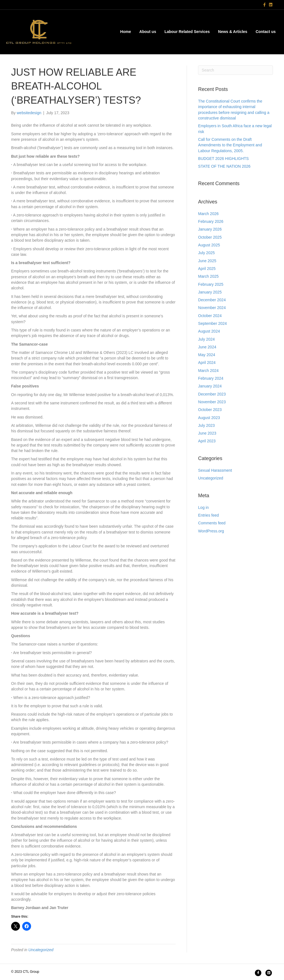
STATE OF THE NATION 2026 (224, 166)
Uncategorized (41, 950)
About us (148, 32)
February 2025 (211, 284)
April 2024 (207, 363)
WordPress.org (211, 531)
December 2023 (212, 394)
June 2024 (207, 347)
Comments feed (212, 523)
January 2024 (210, 386)
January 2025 (210, 292)
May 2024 (206, 355)
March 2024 (208, 371)
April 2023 (207, 441)
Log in (203, 507)
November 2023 (212, 402)
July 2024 (206, 339)
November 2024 (212, 308)
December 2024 (212, 300)
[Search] (235, 70)
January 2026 (210, 229)
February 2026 (211, 221)
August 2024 (209, 331)
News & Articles (233, 32)
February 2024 (211, 378)
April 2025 (207, 269)
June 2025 (207, 261)
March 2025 (208, 276)
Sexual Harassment (215, 470)
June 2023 (207, 433)
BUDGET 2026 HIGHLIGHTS (223, 159)
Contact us (266, 32)
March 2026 (208, 214)
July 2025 (206, 253)
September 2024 (212, 323)
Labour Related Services (187, 32)
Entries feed (208, 515)
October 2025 (210, 237)
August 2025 (209, 245)
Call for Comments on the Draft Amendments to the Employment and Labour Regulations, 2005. (230, 145)
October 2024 (210, 316)
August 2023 (209, 418)
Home (125, 32)
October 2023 (210, 410)
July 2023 (206, 425)
